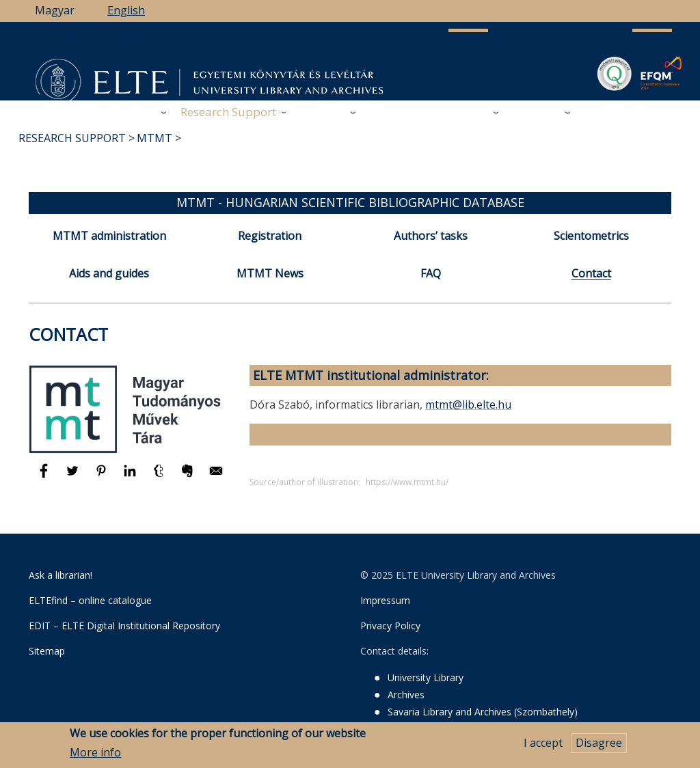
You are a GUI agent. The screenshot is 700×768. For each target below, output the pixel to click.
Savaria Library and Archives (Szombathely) (483, 712)
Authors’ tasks (431, 236)
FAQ (431, 273)
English (126, 10)
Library (136, 112)
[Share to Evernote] (189, 477)
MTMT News (270, 273)
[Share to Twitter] (74, 477)
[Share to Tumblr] (160, 477)
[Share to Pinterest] (103, 477)
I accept (543, 747)
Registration (270, 236)
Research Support (228, 112)
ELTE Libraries (624, 112)
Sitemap (47, 651)
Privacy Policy (390, 626)
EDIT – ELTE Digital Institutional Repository (124, 626)
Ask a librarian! (60, 575)
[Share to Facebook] (45, 477)
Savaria (469, 112)
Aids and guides (109, 273)
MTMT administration (109, 236)
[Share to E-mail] (216, 477)
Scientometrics (591, 236)
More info (95, 756)
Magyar (55, 10)
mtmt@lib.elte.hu (468, 404)
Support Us (401, 112)
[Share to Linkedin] (131, 477)
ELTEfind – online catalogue (90, 600)
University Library (426, 677)
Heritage (536, 112)
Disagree (599, 747)
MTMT (154, 138)
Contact (591, 273)
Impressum (385, 600)
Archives (323, 112)
